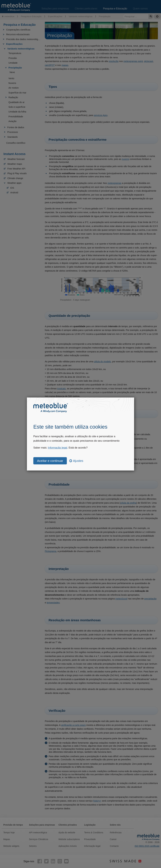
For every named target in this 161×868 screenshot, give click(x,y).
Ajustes (76, 461)
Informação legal (58, 448)
